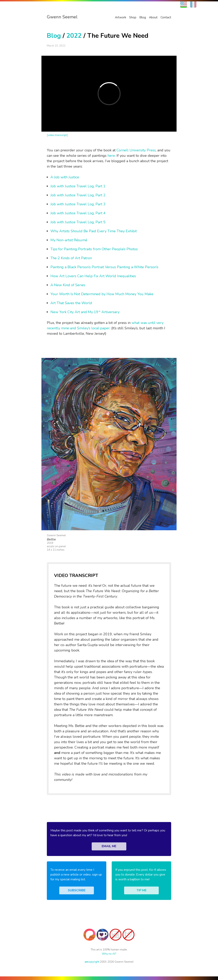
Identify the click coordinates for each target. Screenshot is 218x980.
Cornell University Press (136, 150)
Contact (166, 17)
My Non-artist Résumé (69, 240)
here (111, 156)
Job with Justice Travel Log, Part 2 (78, 195)
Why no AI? (109, 954)
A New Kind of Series (68, 285)
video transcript (57, 135)
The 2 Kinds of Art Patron (71, 258)
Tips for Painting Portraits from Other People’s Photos (94, 249)
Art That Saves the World (71, 303)
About (153, 17)
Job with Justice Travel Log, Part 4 (78, 213)
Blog (143, 17)
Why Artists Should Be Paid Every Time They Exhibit (94, 231)
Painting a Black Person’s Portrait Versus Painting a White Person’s (104, 267)
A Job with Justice (65, 177)
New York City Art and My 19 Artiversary (85, 312)
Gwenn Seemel (62, 17)
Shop (133, 17)
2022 (74, 36)
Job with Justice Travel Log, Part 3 (78, 204)
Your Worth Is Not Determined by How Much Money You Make (102, 294)
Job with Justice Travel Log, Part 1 (78, 186)
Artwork (121, 17)
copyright (92, 962)
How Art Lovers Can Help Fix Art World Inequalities (93, 276)
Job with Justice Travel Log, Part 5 (78, 222)
